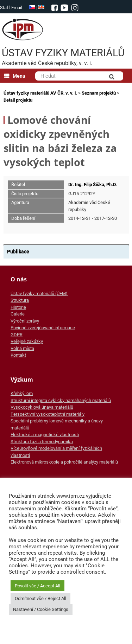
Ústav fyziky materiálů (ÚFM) (39, 294)
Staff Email (11, 8)
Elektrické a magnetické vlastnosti (45, 435)
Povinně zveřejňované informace (43, 328)
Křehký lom (22, 393)
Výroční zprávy (25, 321)
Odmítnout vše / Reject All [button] (40, 598)
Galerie (18, 314)
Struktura (20, 300)
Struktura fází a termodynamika (42, 442)
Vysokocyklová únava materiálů (42, 407)
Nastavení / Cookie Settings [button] (41, 609)
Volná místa (22, 348)
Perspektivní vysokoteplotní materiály (48, 414)
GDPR (17, 335)
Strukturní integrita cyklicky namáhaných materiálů (61, 400)
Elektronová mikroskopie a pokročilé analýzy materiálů (64, 462)
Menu (15, 76)
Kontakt (18, 355)
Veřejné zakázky (27, 341)
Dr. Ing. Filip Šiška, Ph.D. (93, 184)
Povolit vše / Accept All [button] (37, 586)
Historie (18, 307)
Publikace (18, 251)
